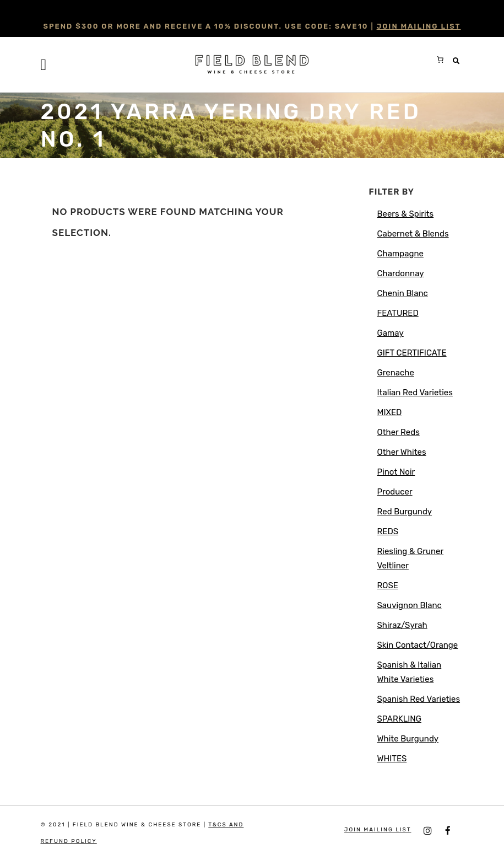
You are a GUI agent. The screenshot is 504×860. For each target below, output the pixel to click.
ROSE (388, 585)
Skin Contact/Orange (418, 645)
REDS (388, 531)
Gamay (391, 333)
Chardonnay (401, 273)
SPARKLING (399, 719)
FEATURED (398, 313)
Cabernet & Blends (413, 234)
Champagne (400, 254)
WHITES (392, 759)
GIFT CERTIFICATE (412, 353)
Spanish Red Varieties (419, 699)
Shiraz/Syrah (402, 625)
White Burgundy (408, 739)
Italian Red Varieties (415, 393)
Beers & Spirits (406, 214)
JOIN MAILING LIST (419, 26)
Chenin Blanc (403, 293)
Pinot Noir (396, 472)
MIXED (390, 412)
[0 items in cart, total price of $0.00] (440, 60)
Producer (395, 492)
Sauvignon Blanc (410, 605)
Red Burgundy (405, 512)
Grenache (396, 373)
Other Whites (402, 452)
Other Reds (399, 432)
